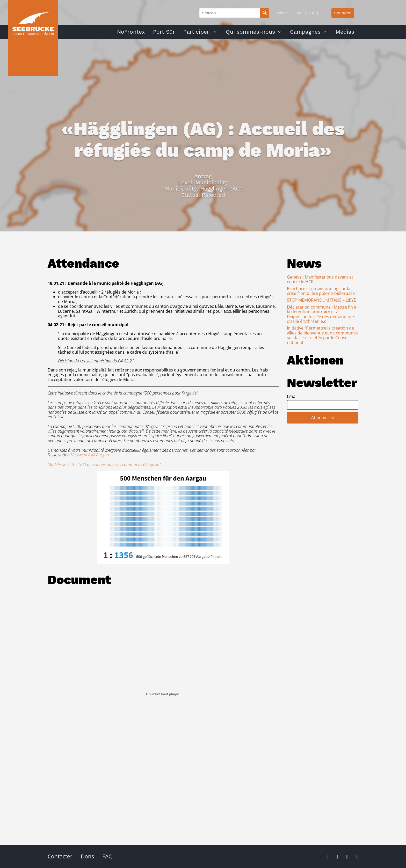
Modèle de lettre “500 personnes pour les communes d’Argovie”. (105, 464)
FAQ (107, 856)
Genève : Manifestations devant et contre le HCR (320, 279)
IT (323, 13)
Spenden (343, 13)
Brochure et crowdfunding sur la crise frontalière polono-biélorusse (321, 291)
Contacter (60, 856)
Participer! (197, 32)
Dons (87, 856)
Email (292, 396)
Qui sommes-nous (250, 32)
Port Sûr (164, 32)
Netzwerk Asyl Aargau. (90, 455)
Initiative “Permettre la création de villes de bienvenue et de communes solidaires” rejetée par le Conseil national (322, 335)
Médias (345, 32)
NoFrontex (131, 32)
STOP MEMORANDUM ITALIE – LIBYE (321, 300)
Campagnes (305, 32)
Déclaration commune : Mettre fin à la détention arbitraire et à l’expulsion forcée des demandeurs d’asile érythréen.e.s (322, 314)
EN (311, 13)
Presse (282, 13)
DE (300, 13)
